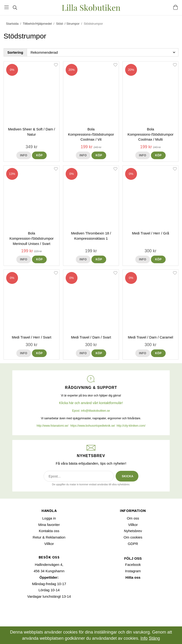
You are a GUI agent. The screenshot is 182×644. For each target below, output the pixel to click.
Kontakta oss (49, 531)
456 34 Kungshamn (49, 571)
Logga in (49, 518)
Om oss (133, 518)
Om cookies (133, 537)
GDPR (133, 544)
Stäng (154, 638)
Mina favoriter (49, 525)
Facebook (133, 565)
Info (24, 155)
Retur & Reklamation (49, 537)
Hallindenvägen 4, (49, 565)
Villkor (49, 544)
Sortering (15, 52)
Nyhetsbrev (133, 531)
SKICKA (128, 476)
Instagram (133, 571)
